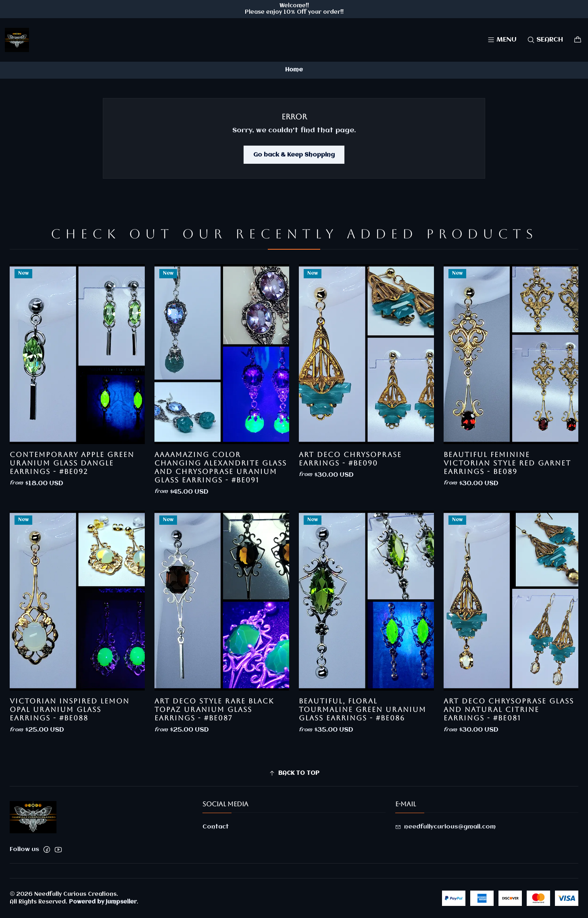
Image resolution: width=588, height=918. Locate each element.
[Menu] (502, 40)
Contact (216, 827)
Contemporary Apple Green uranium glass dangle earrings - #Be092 (72, 494)
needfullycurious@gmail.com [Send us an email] (445, 827)
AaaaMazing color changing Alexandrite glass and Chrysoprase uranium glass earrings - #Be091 (221, 506)
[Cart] (578, 40)
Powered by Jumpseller (103, 902)
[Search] (545, 40)
